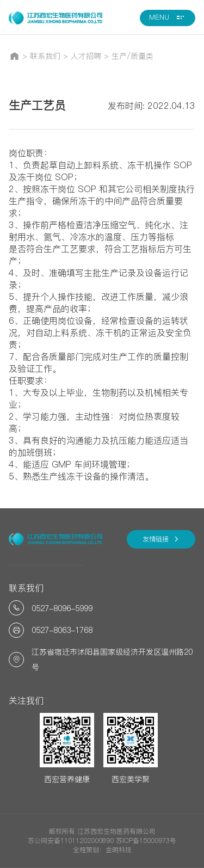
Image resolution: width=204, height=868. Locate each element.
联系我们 (45, 56)
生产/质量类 (132, 56)
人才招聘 (86, 56)
